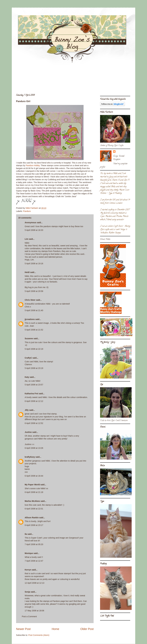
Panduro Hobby (33, 165)
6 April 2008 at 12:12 (34, 401)
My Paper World (32, 485)
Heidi (27, 272)
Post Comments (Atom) (39, 635)
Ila (26, 534)
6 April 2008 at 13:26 (34, 448)
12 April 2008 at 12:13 (34, 583)
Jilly (27, 410)
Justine (28, 432)
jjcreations (30, 319)
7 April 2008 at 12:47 (34, 561)
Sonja (27, 592)
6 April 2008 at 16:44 (34, 476)
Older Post (87, 629)
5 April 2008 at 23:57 (34, 385)
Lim (26, 239)
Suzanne (29, 338)
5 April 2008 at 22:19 (34, 349)
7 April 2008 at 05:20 (34, 544)
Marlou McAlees (32, 501)
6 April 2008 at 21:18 (34, 492)
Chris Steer (30, 300)
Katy (27, 377)
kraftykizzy (30, 457)
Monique (29, 553)
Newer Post (23, 629)
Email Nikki (105, 239)
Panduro (27, 211)
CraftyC (28, 358)
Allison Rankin (32, 518)
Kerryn (28, 570)
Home (55, 629)
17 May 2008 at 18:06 (34, 611)
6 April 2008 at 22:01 (34, 509)
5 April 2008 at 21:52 (34, 330)
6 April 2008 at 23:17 (34, 525)
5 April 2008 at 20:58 (34, 291)
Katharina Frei (31, 394)
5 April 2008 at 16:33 (34, 230)
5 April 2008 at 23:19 (34, 368)
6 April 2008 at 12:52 (34, 423)
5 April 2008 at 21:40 (34, 310)
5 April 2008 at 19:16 (34, 264)
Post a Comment (29, 616)
